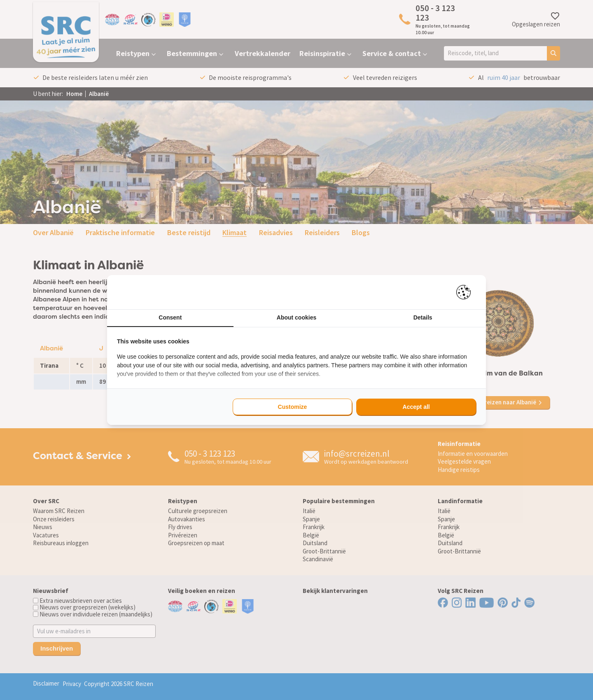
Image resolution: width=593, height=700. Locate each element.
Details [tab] (423, 317)
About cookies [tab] (296, 317)
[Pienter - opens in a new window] (466, 292)
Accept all (416, 407)
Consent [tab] (170, 317)
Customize (293, 407)
